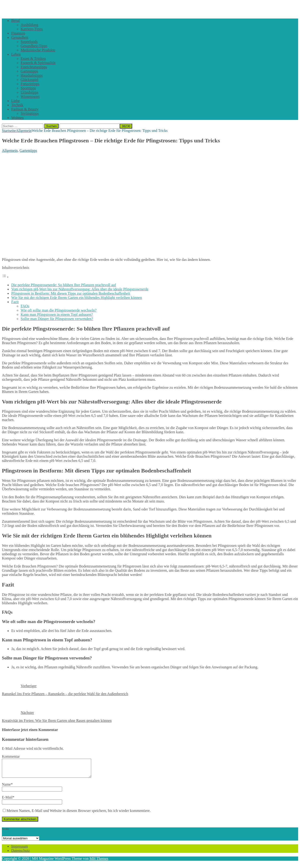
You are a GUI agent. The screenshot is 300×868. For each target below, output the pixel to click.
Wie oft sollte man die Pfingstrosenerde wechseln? (59, 310)
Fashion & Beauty (25, 109)
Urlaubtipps (30, 92)
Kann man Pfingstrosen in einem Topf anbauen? (57, 314)
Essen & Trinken (33, 59)
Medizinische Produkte (38, 50)
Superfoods (29, 42)
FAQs (25, 306)
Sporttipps (28, 88)
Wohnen (17, 118)
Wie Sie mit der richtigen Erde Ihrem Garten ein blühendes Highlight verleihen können (77, 298)
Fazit (15, 302)
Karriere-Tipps (32, 29)
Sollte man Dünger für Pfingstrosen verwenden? (57, 319)
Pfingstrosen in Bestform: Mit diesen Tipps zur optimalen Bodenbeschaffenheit (71, 293)
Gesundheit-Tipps (34, 46)
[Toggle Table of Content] (5, 277)
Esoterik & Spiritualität (38, 63)
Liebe (15, 101)
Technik (17, 105)
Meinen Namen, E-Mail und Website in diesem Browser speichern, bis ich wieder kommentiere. (79, 814)
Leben (16, 54)
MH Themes (99, 862)
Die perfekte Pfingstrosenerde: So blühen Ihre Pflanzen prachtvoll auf (64, 285)
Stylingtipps (30, 113)
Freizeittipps (30, 84)
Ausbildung (29, 25)
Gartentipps (29, 71)
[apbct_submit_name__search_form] (126, 126)
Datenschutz (21, 854)
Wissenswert (30, 97)
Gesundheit (20, 37)
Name (6, 788)
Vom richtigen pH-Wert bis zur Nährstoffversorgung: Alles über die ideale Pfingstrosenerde (80, 289)
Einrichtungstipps (34, 67)
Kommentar (11, 756)
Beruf (15, 21)
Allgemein (10, 150)
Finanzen (18, 33)
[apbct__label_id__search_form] (90, 126)
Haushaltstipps (32, 75)
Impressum (20, 850)
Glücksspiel (30, 80)
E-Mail (7, 801)
